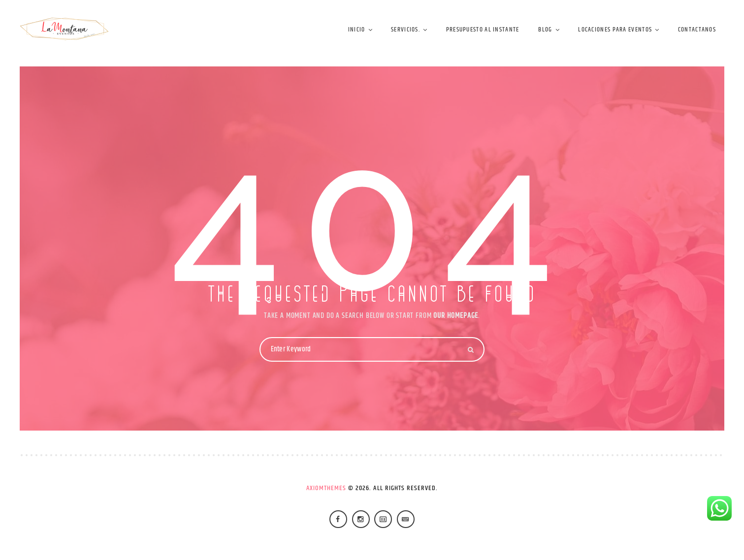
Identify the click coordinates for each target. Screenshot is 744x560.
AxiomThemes (326, 488)
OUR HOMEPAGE (456, 316)
